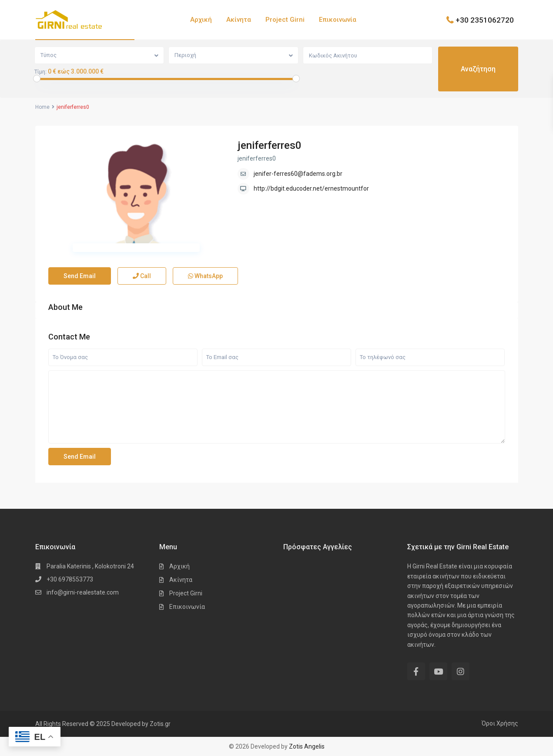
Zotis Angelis (307, 746)
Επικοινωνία (338, 20)
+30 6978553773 (70, 579)
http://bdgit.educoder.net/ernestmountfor (311, 188)
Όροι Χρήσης (500, 723)
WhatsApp (205, 276)
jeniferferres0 (270, 145)
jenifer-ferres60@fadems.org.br (298, 174)
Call (142, 276)
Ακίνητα (239, 20)
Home (42, 107)
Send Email (80, 276)
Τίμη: (40, 72)
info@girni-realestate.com (83, 592)
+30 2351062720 (485, 20)
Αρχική (201, 20)
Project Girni (285, 20)
